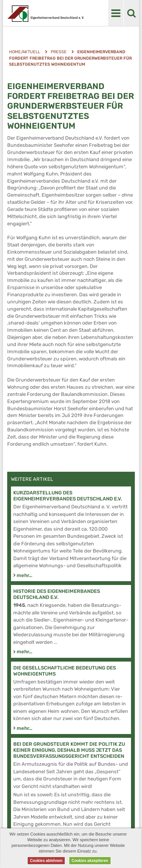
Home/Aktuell (25, 52)
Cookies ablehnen (46, 861)
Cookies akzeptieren (90, 861)
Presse (59, 52)
